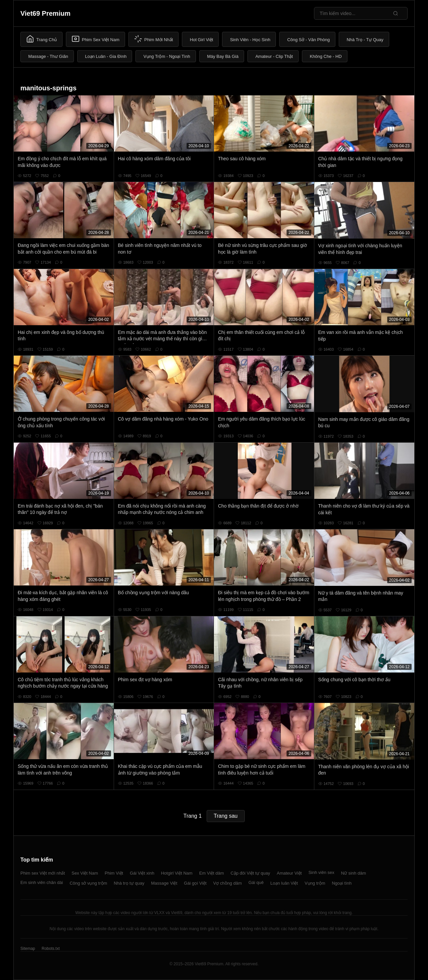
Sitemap (28, 949)
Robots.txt (50, 949)
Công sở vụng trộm (88, 883)
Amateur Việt (289, 873)
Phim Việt (114, 873)
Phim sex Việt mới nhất (43, 873)
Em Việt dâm (212, 873)
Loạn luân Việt (284, 883)
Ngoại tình (342, 883)
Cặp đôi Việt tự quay (250, 873)
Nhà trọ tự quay (129, 883)
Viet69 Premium (45, 13)
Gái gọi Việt (195, 883)
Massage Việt (164, 883)
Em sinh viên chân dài (42, 882)
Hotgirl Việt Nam (177, 873)
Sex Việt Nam (85, 873)
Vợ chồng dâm (228, 883)
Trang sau (226, 816)
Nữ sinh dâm (354, 873)
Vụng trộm (315, 883)
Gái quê (256, 882)
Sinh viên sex (321, 872)
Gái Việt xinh (142, 873)
